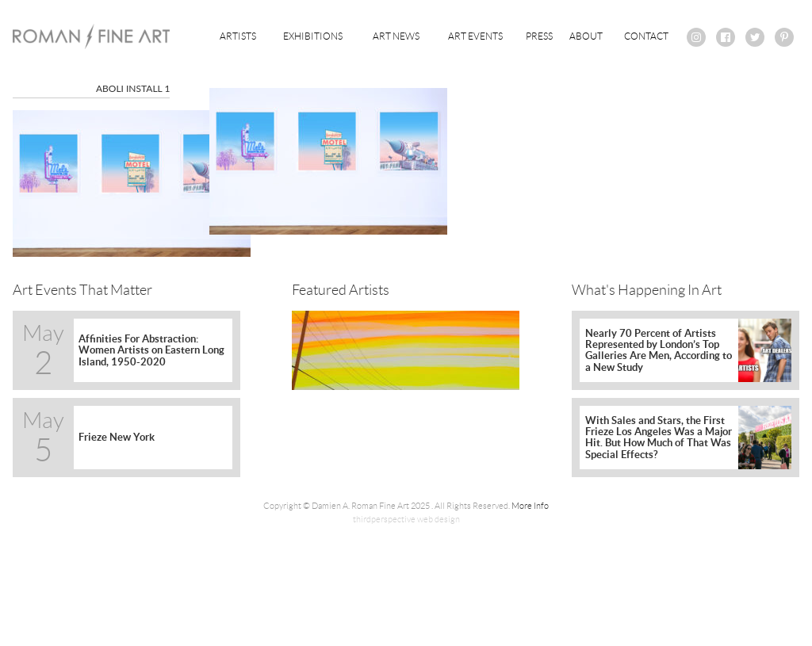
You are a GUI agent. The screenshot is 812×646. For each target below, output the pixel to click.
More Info (530, 506)
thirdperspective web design (406, 519)
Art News (396, 36)
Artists (238, 36)
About (586, 36)
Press (539, 36)
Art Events (475, 36)
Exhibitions (313, 36)
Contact (646, 36)
